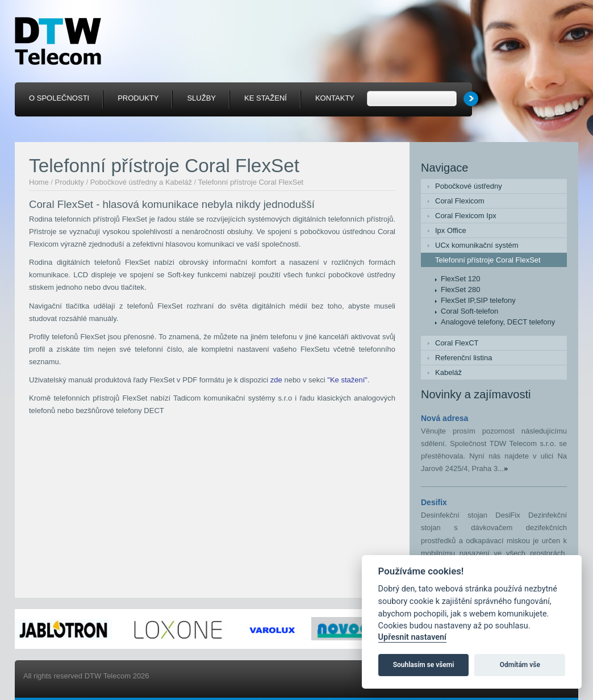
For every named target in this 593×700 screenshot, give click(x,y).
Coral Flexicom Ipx (466, 216)
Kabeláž (448, 372)
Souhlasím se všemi (424, 665)
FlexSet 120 (460, 279)
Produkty (70, 182)
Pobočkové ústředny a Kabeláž (141, 182)
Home (39, 182)
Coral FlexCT (457, 343)
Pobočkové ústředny (469, 186)
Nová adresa (444, 418)
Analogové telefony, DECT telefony (498, 322)
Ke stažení (266, 98)
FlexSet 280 (460, 289)
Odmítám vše (520, 665)
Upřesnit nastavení (412, 637)
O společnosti (59, 98)
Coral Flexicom (460, 201)
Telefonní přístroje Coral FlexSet (251, 182)
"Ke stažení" (347, 380)
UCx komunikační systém (477, 245)
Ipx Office (451, 230)
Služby (201, 98)
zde (276, 380)
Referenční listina (463, 358)
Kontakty (335, 98)
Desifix (434, 502)
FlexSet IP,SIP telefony (478, 300)
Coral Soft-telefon (469, 311)
